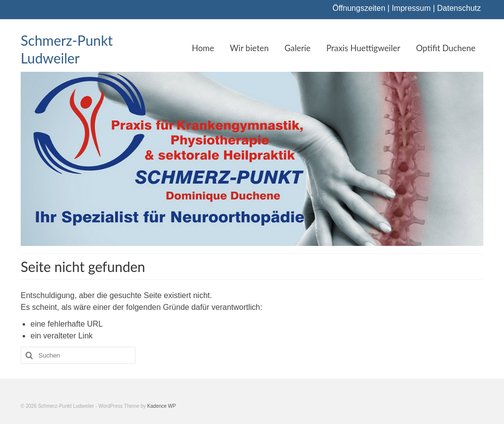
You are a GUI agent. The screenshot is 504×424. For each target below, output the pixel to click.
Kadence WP (161, 406)
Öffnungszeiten (359, 8)
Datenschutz (459, 8)
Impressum (411, 8)
